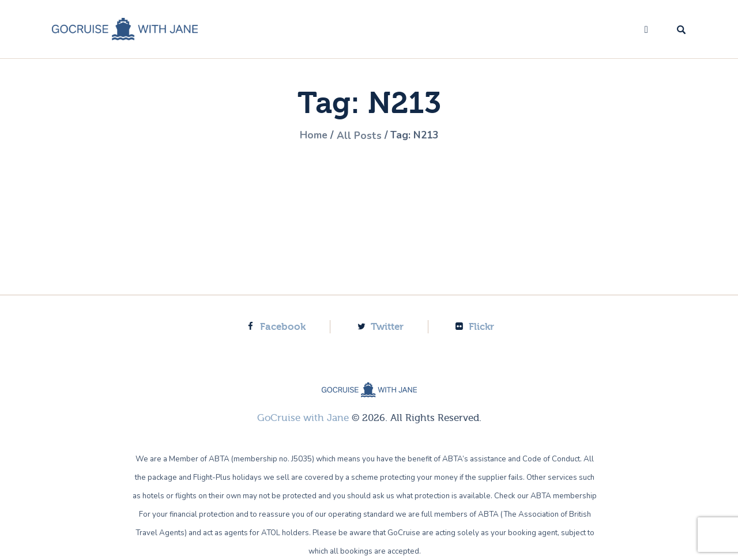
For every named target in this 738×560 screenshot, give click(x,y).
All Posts (359, 136)
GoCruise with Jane (303, 418)
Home (312, 136)
